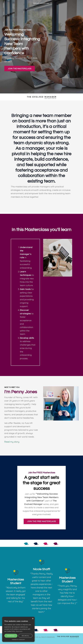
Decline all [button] (26, 636)
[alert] (18, 629)
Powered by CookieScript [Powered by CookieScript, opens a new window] (18, 640)
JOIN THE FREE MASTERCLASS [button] (41, 524)
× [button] (33, 619)
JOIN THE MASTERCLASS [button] (20, 69)
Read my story (12, 444)
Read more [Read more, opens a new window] (19, 631)
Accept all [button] (11, 636)
